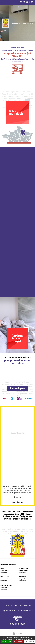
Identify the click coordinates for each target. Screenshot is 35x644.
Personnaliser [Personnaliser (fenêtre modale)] (29, 642)
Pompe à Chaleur (5, 570)
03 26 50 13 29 (27, 2)
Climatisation (4, 572)
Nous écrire (17, 616)
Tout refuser (18, 642)
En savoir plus (17, 388)
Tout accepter (6, 642)
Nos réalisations (17, 502)
